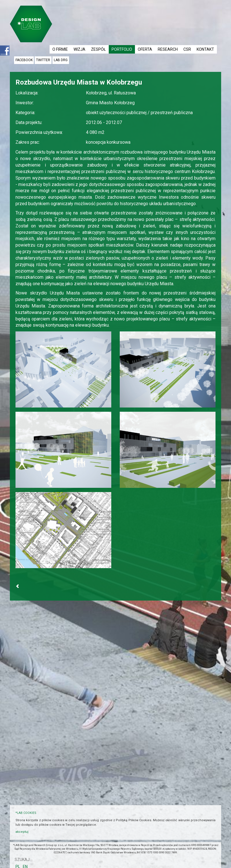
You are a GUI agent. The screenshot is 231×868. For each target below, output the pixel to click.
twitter (43, 60)
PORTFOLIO (122, 49)
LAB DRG (61, 60)
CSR (187, 49)
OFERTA (145, 49)
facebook (24, 60)
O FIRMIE (60, 49)
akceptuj (22, 832)
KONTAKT (205, 49)
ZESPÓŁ (98, 49)
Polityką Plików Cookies (134, 820)
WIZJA (79, 49)
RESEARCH (168, 49)
